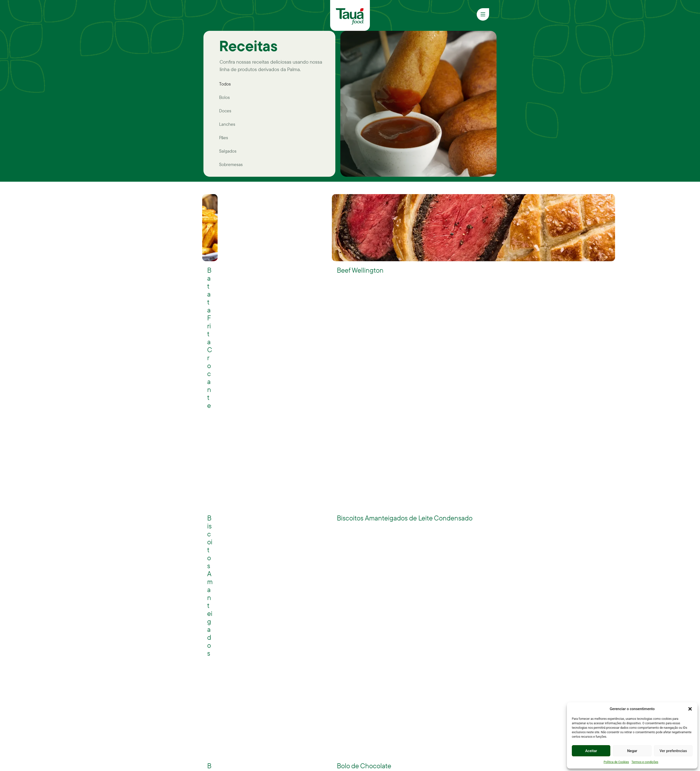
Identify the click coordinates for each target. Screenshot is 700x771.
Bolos (224, 97)
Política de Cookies (616, 762)
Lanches (227, 124)
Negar (632, 751)
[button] (690, 709)
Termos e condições (645, 762)
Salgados (228, 151)
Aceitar (591, 751)
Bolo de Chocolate (364, 766)
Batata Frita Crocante (210, 338)
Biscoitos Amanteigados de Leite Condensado (405, 518)
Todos (225, 84)
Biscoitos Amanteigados (210, 585)
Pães (224, 138)
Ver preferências (673, 751)
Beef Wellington (360, 270)
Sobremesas (231, 164)
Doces (225, 111)
